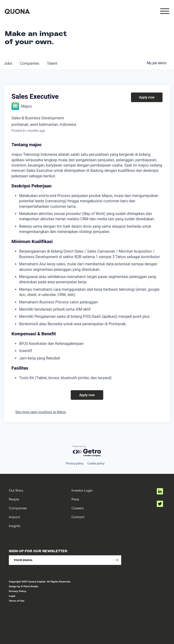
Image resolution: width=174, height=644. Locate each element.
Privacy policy (75, 464)
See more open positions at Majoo (41, 412)
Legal (12, 596)
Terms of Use (17, 601)
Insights (15, 526)
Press (75, 499)
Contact (78, 517)
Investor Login (82, 490)
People (14, 499)
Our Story (16, 490)
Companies (18, 508)
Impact (14, 517)
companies (30, 63)
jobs (8, 63)
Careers (78, 508)
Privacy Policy (18, 591)
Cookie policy (96, 464)
